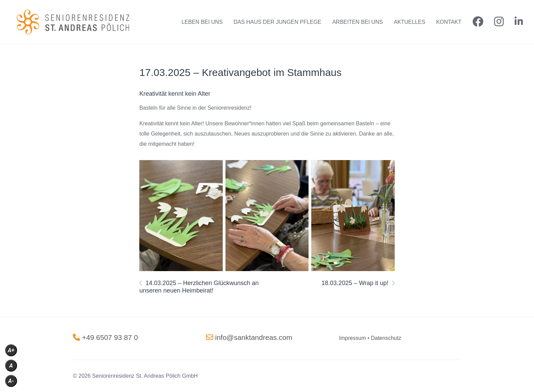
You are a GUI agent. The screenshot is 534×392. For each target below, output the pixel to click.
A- (11, 381)
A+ (11, 350)
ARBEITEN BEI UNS (358, 22)
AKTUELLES (409, 22)
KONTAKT (449, 22)
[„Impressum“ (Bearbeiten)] (352, 338)
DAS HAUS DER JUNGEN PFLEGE (278, 22)
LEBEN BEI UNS (202, 22)
